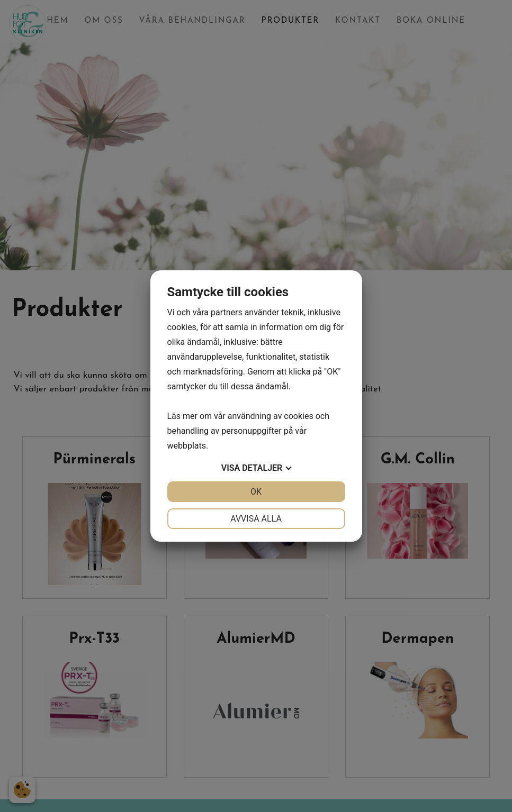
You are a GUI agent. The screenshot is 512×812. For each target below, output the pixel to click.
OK (256, 492)
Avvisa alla (256, 519)
